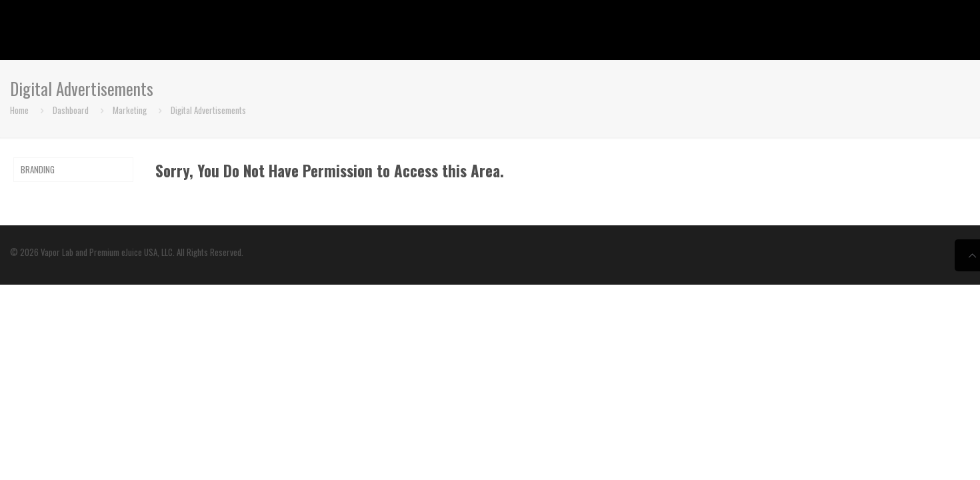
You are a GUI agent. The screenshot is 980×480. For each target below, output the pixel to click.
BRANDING (38, 169)
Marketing (130, 110)
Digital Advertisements (208, 110)
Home (19, 110)
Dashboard (71, 110)
